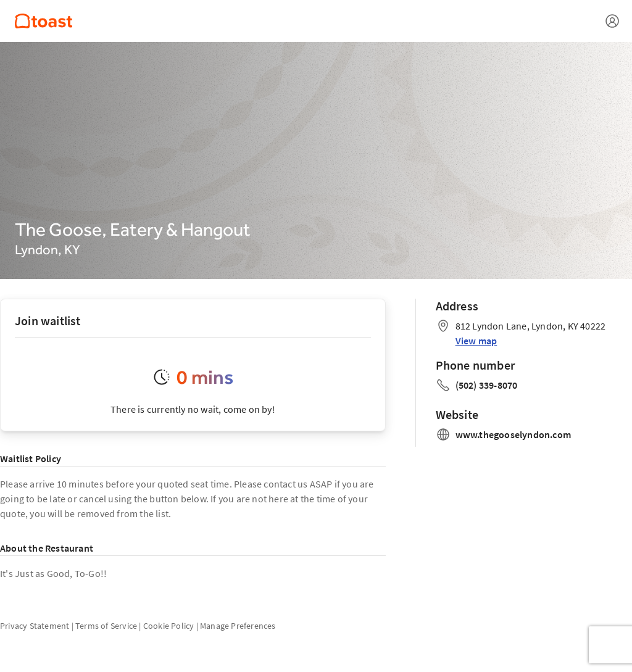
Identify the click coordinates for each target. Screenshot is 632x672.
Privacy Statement (35, 626)
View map (476, 341)
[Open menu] (612, 21)
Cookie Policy (169, 626)
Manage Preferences (238, 626)
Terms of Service (106, 626)
